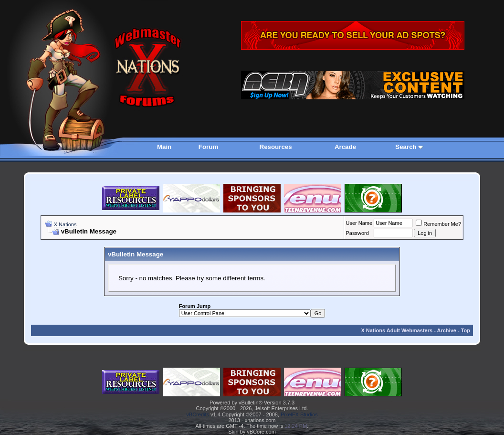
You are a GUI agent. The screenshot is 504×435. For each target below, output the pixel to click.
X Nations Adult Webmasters (397, 330)
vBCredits (198, 414)
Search (406, 147)
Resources (276, 147)
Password (357, 233)
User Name (359, 223)
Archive (447, 330)
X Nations (65, 224)
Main (164, 147)
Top (466, 330)
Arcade (345, 147)
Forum (208, 147)
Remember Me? (438, 224)
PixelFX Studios (299, 414)
